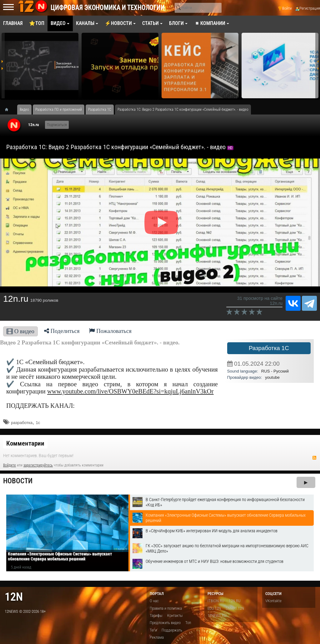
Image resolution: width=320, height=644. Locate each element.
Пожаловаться (110, 331)
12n (14, 597)
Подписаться (57, 125)
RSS (314, 458)
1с (38, 423)
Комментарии (25, 443)
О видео (20, 331)
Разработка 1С (269, 348)
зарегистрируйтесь (38, 465)
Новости (18, 481)
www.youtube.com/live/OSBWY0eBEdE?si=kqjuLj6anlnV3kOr (130, 391)
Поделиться (62, 331)
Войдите (10, 465)
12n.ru (33, 125)
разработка (22, 423)
